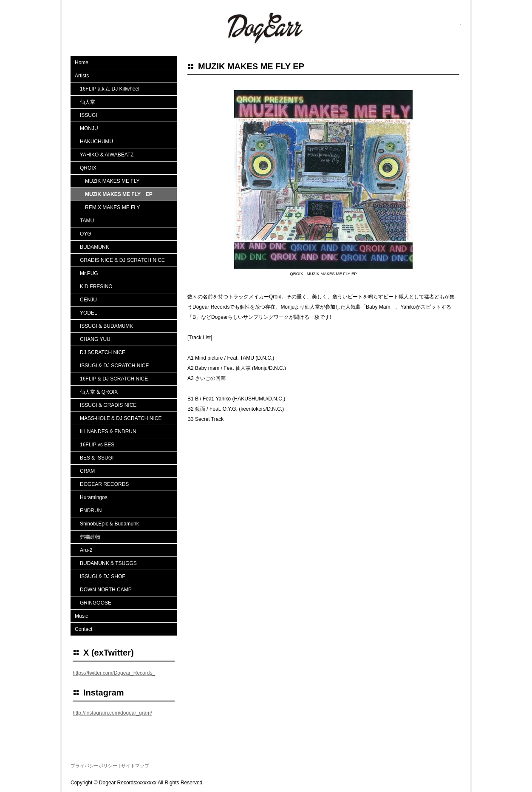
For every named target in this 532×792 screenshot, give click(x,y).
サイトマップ (135, 766)
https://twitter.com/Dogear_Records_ (114, 673)
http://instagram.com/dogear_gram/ (112, 713)
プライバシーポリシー (94, 766)
